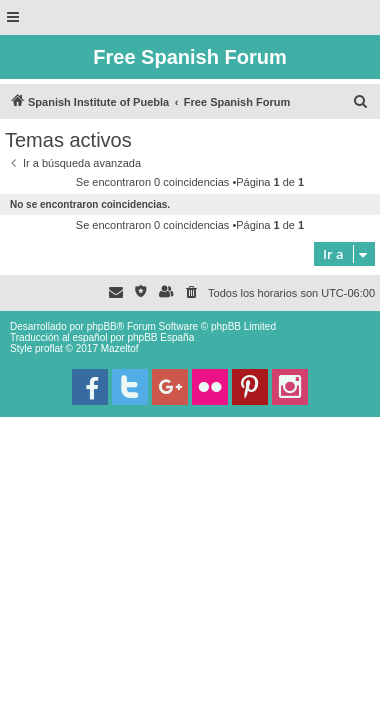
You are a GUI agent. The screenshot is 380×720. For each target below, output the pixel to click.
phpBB (102, 326)
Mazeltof (120, 348)
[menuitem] (361, 102)
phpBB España (160, 337)
